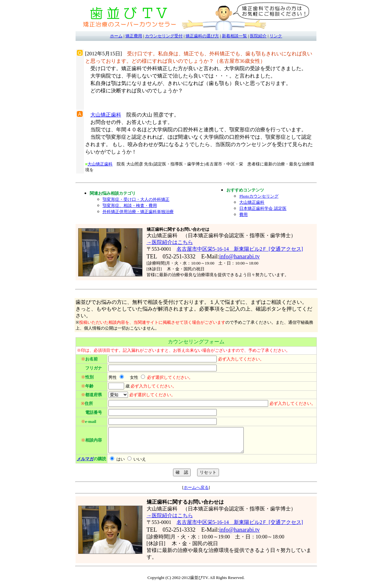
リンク (276, 36)
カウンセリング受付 (164, 36)
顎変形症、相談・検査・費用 (130, 205)
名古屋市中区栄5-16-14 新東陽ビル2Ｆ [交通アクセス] (240, 249)
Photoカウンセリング (259, 196)
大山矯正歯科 (106, 115)
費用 (243, 215)
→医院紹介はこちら (170, 242)
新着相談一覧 (234, 36)
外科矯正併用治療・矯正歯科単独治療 (138, 212)
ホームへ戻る (196, 492)
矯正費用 (134, 36)
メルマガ (85, 464)
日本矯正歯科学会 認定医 (263, 208)
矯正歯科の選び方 (202, 36)
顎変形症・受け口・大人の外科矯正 (136, 199)
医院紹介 (258, 36)
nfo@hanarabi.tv (240, 257)
